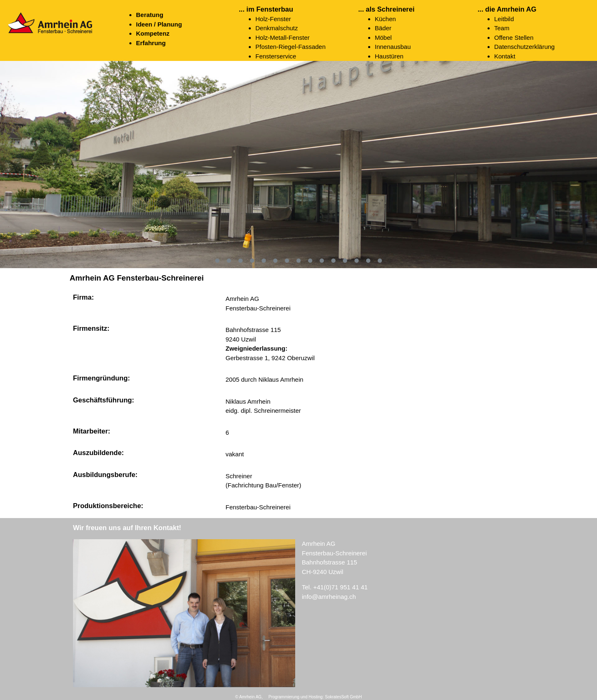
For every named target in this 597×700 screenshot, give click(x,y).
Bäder (383, 28)
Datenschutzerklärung (524, 47)
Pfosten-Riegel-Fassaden (290, 47)
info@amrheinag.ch (329, 597)
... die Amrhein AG (507, 9)
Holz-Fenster (273, 19)
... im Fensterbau (266, 9)
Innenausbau (393, 47)
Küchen (385, 19)
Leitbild (504, 19)
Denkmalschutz (277, 28)
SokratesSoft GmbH (343, 697)
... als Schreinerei (386, 9)
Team (502, 28)
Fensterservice (276, 56)
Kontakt (505, 56)
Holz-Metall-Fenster (283, 38)
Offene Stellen (514, 38)
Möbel (383, 38)
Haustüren (389, 56)
